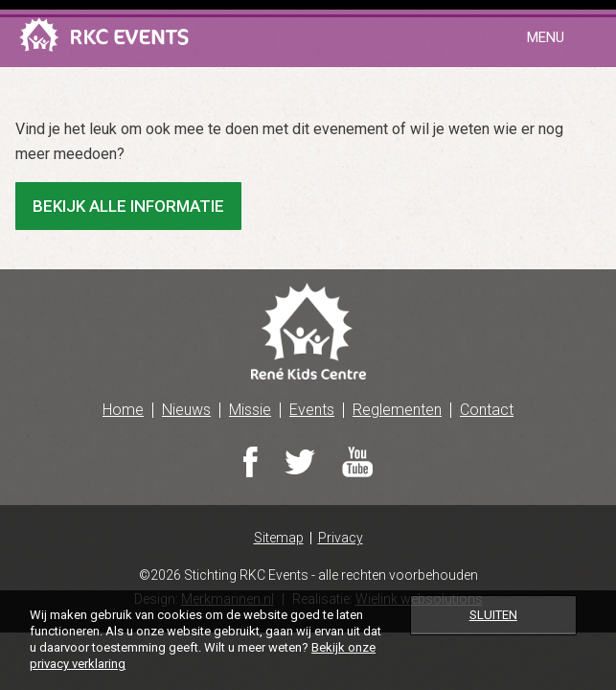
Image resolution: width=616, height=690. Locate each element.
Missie (250, 410)
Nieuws (186, 410)
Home (123, 410)
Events (312, 410)
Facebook (251, 462)
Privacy (341, 538)
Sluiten (493, 615)
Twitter (300, 462)
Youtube (357, 462)
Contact (487, 410)
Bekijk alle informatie (128, 206)
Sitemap (279, 538)
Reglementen (397, 410)
